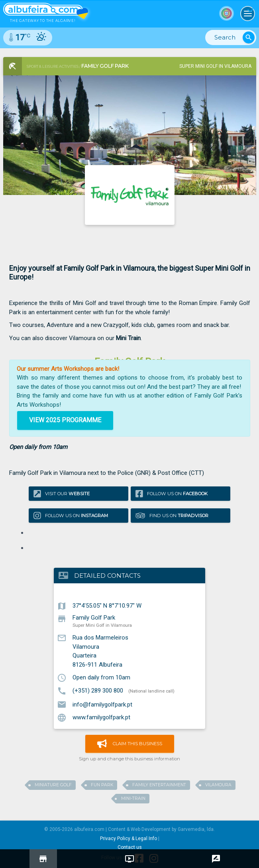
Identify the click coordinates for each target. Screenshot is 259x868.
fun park (102, 785)
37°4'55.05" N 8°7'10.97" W (107, 606)
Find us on (172, 516)
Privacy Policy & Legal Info (129, 838)
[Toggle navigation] (248, 14)
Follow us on (172, 493)
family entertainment (159, 785)
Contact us (130, 847)
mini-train (133, 798)
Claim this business (130, 744)
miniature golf (53, 785)
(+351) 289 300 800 (98, 691)
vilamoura (218, 785)
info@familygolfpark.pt (102, 704)
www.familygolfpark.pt (101, 717)
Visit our (62, 493)
